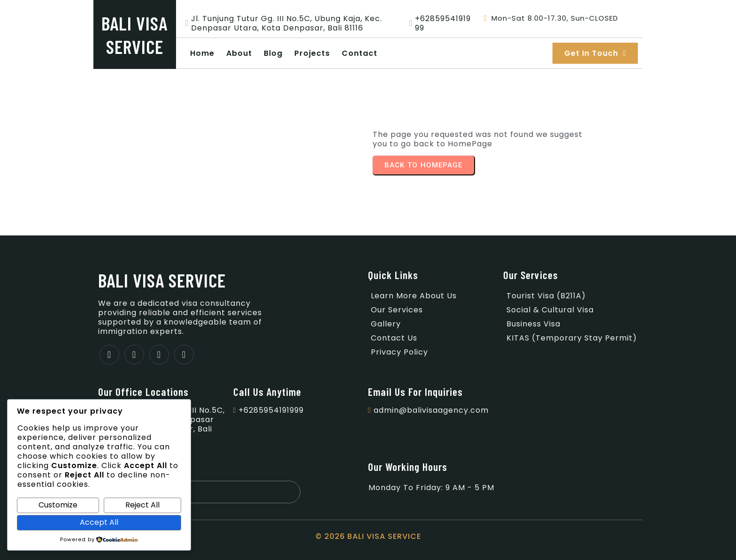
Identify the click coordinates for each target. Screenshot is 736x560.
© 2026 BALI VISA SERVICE (368, 536)
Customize (58, 505)
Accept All (99, 522)
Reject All (142, 505)
